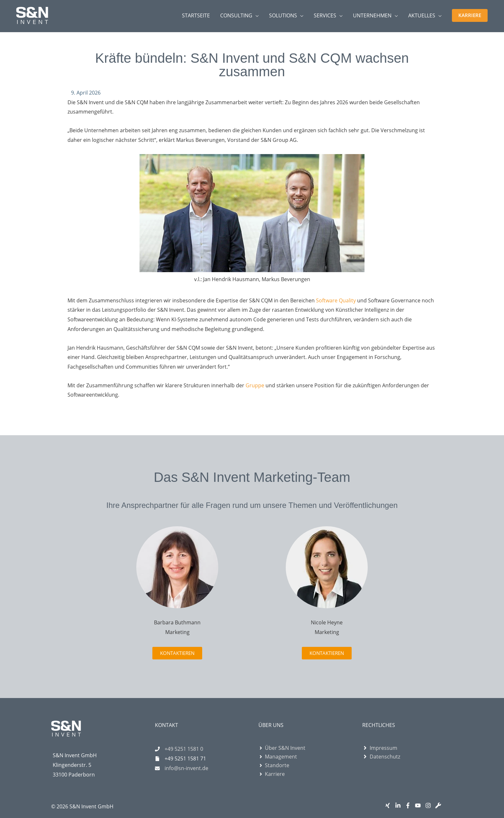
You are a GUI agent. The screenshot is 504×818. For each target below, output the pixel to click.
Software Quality (336, 300)
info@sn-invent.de (186, 768)
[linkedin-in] (399, 805)
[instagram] (430, 805)
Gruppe (256, 385)
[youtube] (419, 805)
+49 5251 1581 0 (184, 749)
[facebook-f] (409, 805)
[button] (470, 15)
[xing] (389, 805)
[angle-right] (282, 748)
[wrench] (440, 805)
